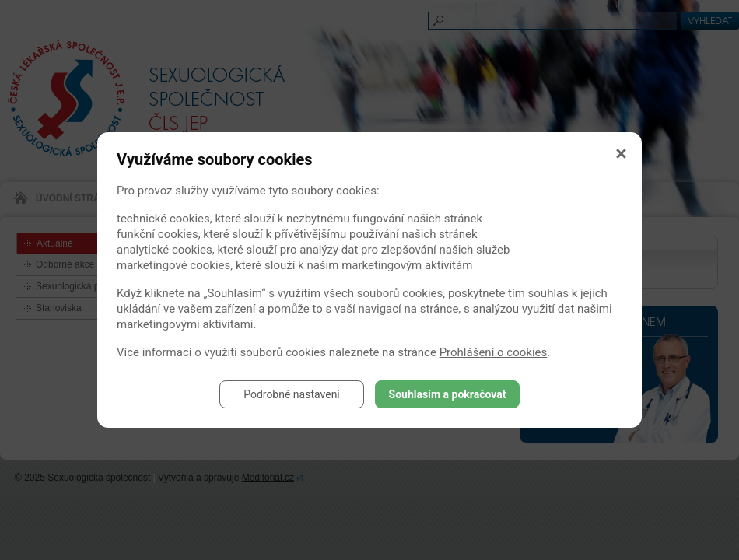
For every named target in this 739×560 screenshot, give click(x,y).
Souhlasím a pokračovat (448, 394)
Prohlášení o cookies (494, 352)
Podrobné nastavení (292, 394)
